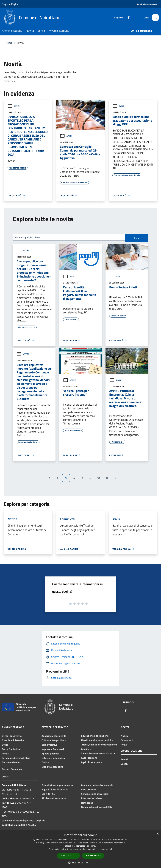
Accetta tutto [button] (68, 856)
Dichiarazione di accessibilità (97, 807)
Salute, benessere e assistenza (98, 753)
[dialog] (80, 849)
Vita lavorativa (49, 745)
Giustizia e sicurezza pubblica (97, 740)
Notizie (70, 380)
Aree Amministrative (13, 740)
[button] (80, 863)
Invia (137, 238)
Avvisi (14, 106)
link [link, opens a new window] (111, 849)
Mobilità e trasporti (52, 767)
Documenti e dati (11, 762)
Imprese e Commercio (53, 749)
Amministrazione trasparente (97, 785)
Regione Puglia (10, 4)
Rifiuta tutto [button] (93, 855)
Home (9, 43)
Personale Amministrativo (16, 758)
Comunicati (127, 740)
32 (107, 478)
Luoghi (125, 764)
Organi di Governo (12, 736)
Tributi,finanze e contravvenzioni (99, 745)
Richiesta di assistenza (54, 798)
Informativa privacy (92, 798)
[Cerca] (155, 17)
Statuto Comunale (12, 769)
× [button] (157, 834)
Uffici (5, 745)
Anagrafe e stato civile (54, 736)
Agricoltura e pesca (92, 762)
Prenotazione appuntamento (57, 785)
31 (99, 478)
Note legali (87, 803)
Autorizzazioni (89, 758)
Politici (6, 753)
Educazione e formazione (95, 736)
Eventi (124, 759)
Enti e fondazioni (11, 749)
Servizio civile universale (94, 794)
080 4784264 (29, 825)
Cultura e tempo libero (54, 740)
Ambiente (86, 749)
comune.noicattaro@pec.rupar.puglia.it (23, 820)
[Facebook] (127, 17)
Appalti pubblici (50, 753)
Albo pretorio (88, 789)
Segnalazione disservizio (55, 789)
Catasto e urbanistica (53, 758)
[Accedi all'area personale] (147, 4)
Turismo (46, 762)
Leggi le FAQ (48, 794)
